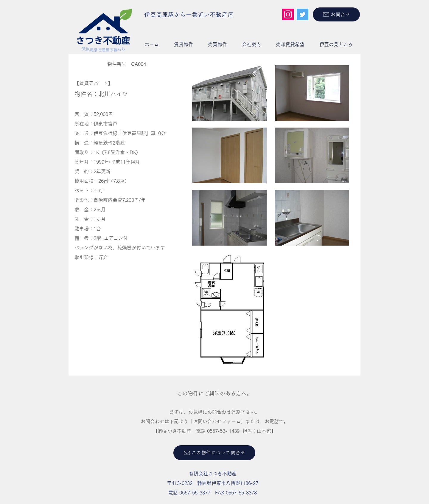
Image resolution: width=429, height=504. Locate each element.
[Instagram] (288, 14)
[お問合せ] (336, 14)
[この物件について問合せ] (214, 453)
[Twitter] (303, 14)
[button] (183, 44)
